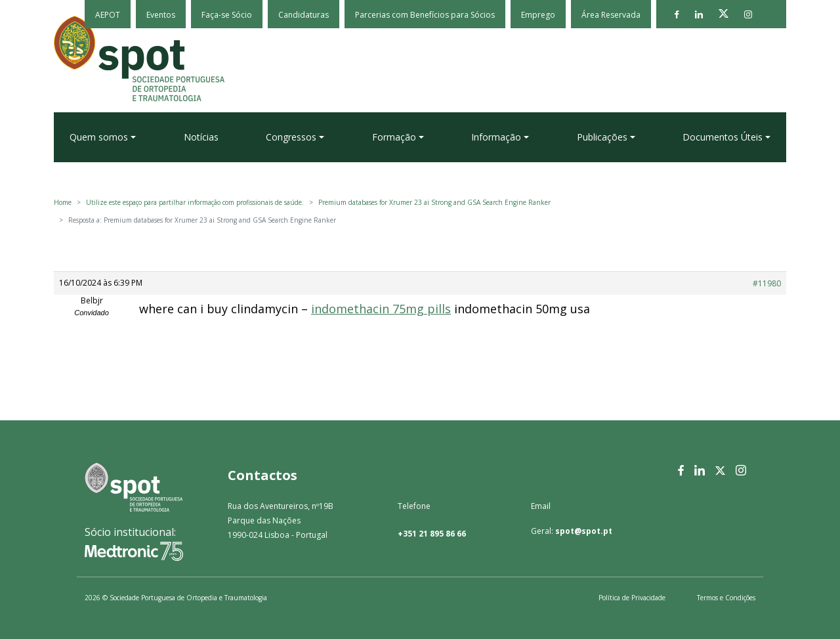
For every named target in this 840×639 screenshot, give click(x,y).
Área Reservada (611, 15)
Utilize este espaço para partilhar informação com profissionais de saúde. (195, 202)
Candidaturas (304, 15)
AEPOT (108, 15)
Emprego (538, 15)
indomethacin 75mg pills (381, 309)
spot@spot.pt (584, 531)
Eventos (161, 15)
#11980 (767, 283)
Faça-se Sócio (227, 15)
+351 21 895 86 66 (432, 534)
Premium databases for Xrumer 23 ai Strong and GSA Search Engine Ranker (434, 202)
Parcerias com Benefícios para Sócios (425, 15)
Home (63, 202)
